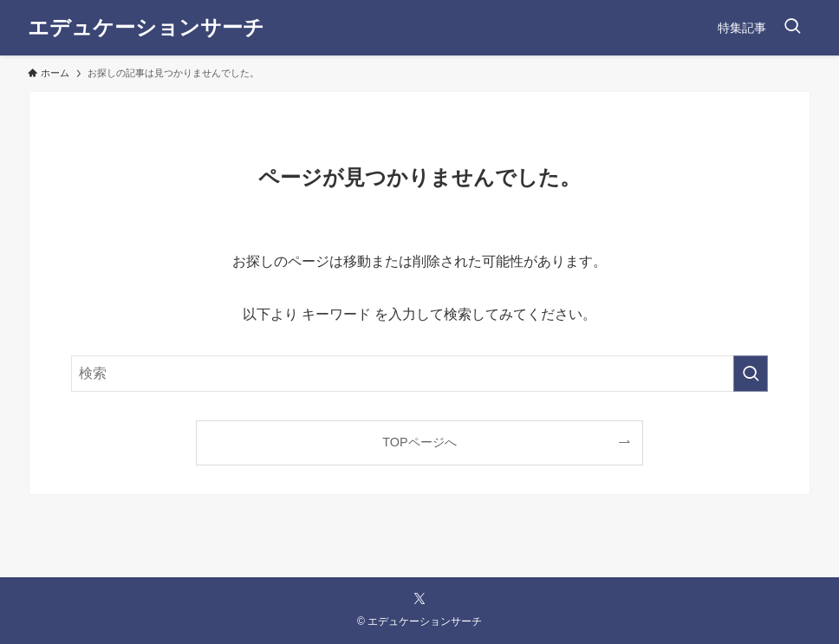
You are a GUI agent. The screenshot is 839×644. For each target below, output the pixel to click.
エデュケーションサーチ (146, 28)
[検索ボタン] (792, 28)
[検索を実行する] (751, 374)
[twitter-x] (419, 599)
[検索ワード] (419, 374)
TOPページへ (419, 442)
